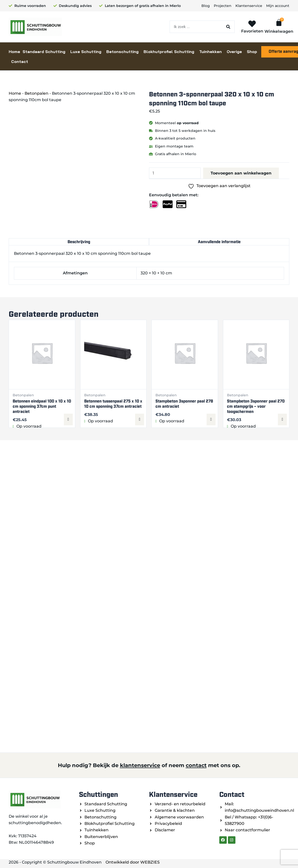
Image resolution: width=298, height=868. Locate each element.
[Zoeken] (228, 27)
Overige (234, 52)
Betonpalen (37, 93)
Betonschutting (122, 52)
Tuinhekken (210, 52)
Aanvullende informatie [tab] (219, 242)
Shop (252, 52)
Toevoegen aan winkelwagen (241, 173)
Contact (20, 61)
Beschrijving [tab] (79, 242)
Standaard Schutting (44, 52)
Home (14, 52)
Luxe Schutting (86, 52)
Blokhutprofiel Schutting (169, 52)
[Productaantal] (175, 173)
